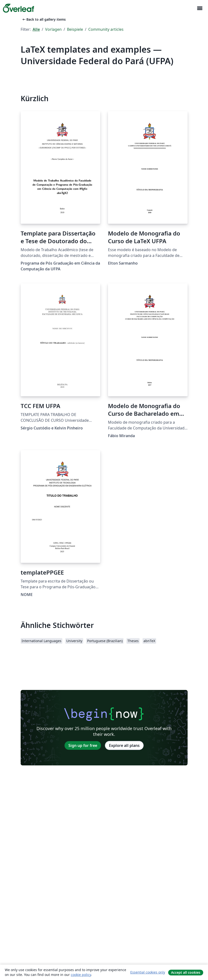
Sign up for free (83, 745)
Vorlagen (53, 29)
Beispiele (75, 29)
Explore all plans (124, 745)
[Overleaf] (18, 8)
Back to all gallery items (44, 19)
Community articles (106, 29)
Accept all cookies (186, 972)
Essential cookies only (148, 972)
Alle (36, 29)
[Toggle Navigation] (200, 8)
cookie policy (81, 975)
